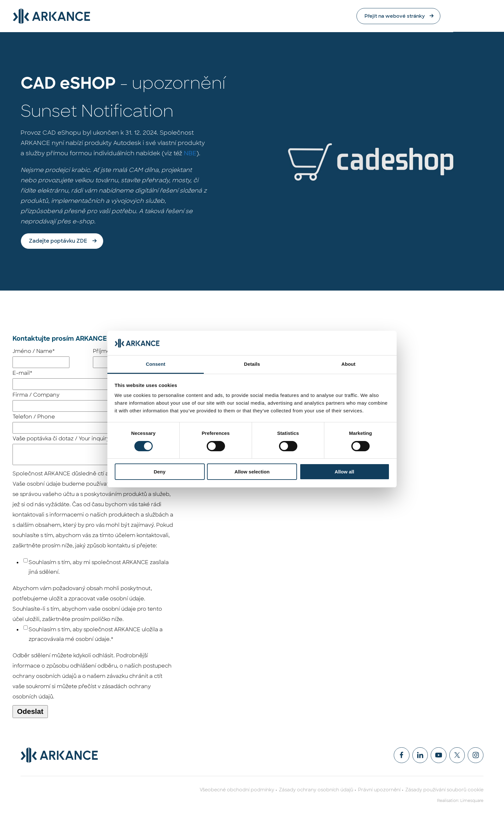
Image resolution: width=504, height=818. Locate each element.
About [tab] (348, 364)
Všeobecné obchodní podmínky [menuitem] (237, 790)
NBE (190, 154)
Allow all (344, 472)
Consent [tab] (156, 364)
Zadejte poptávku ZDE (58, 241)
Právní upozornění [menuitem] (379, 790)
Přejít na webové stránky (443, 16)
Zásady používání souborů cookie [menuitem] (444, 790)
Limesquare (472, 801)
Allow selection (252, 472)
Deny (160, 472)
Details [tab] (252, 364)
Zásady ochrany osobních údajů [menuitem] (316, 790)
